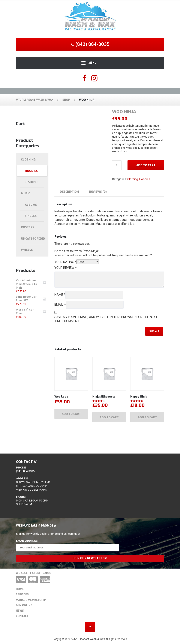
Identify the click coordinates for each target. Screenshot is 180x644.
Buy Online (24, 605)
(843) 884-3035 (25, 471)
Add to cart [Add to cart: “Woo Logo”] (71, 414)
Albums (31, 205)
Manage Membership (31, 600)
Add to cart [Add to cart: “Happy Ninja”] (147, 417)
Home (20, 589)
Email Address (27, 541)
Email (60, 305)
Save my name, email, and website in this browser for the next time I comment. (106, 319)
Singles (31, 216)
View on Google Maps (31, 490)
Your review (66, 268)
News (20, 611)
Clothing (133, 179)
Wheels (27, 250)
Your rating (65, 262)
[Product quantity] (117, 165)
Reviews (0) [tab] (98, 192)
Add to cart (146, 165)
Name (60, 295)
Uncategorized (33, 239)
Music (25, 193)
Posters (28, 227)
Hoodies (145, 179)
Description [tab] (69, 192)
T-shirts (32, 182)
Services (22, 594)
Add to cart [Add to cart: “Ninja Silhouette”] (109, 417)
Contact (22, 616)
